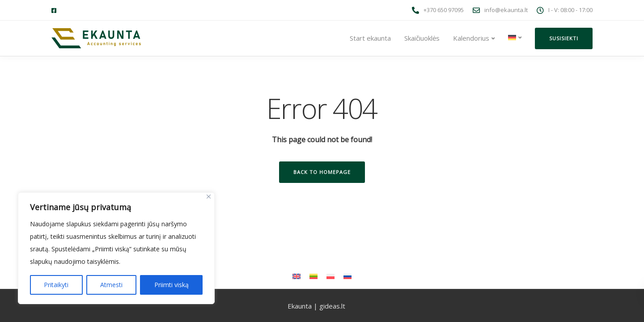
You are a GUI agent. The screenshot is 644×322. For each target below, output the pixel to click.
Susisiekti (564, 38)
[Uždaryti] (209, 197)
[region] (116, 248)
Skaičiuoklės (422, 38)
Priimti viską (172, 285)
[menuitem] (515, 38)
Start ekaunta (370, 38)
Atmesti (111, 285)
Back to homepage (322, 172)
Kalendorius (471, 38)
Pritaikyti (56, 285)
